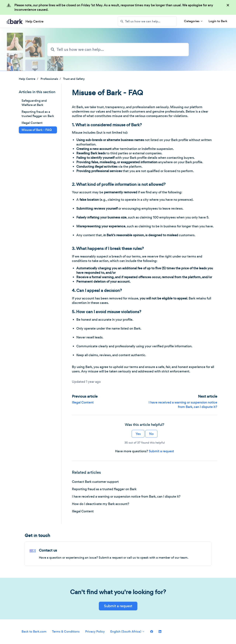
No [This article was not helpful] (151, 434)
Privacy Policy (95, 632)
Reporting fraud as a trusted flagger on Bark (104, 489)
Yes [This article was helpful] (138, 434)
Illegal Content (83, 402)
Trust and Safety (74, 79)
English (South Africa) (127, 632)
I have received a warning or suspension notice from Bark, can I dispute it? (183, 405)
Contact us (48, 550)
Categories (194, 21)
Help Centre (27, 79)
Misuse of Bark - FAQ (37, 130)
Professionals (49, 79)
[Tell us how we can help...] (147, 21)
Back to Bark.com (34, 632)
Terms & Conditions (66, 632)
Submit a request (161, 451)
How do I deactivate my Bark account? (101, 504)
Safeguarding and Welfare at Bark (34, 103)
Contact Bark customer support (95, 482)
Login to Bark (218, 21)
